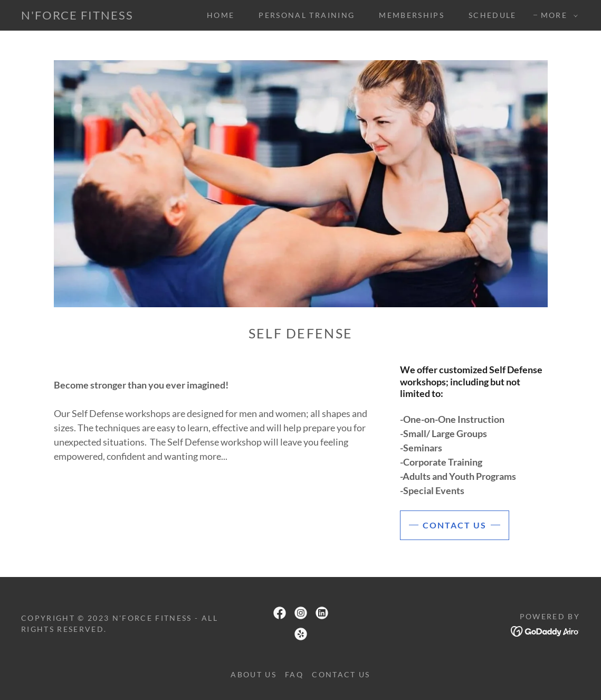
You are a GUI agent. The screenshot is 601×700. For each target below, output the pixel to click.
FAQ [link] (294, 674)
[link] (77, 16)
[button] (557, 15)
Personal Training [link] (307, 15)
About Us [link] (254, 674)
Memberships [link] (412, 15)
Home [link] (221, 15)
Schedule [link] (493, 15)
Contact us (455, 525)
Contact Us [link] (341, 674)
